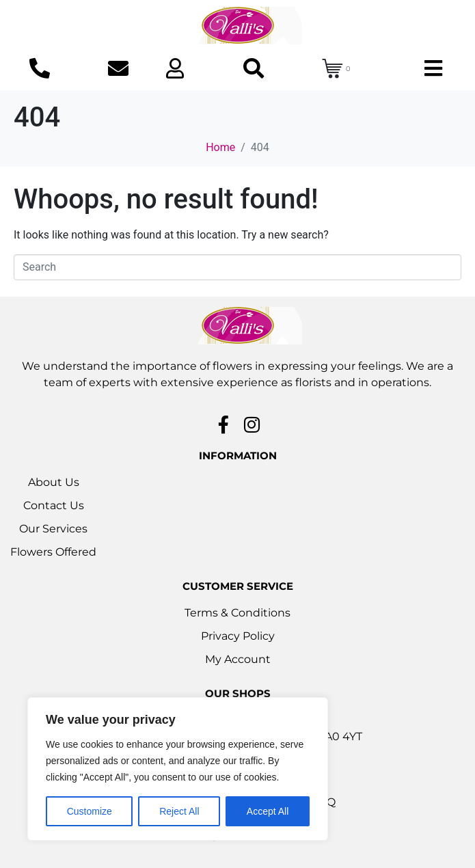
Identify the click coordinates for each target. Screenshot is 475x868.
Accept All (268, 811)
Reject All (179, 811)
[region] (178, 769)
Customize (90, 811)
